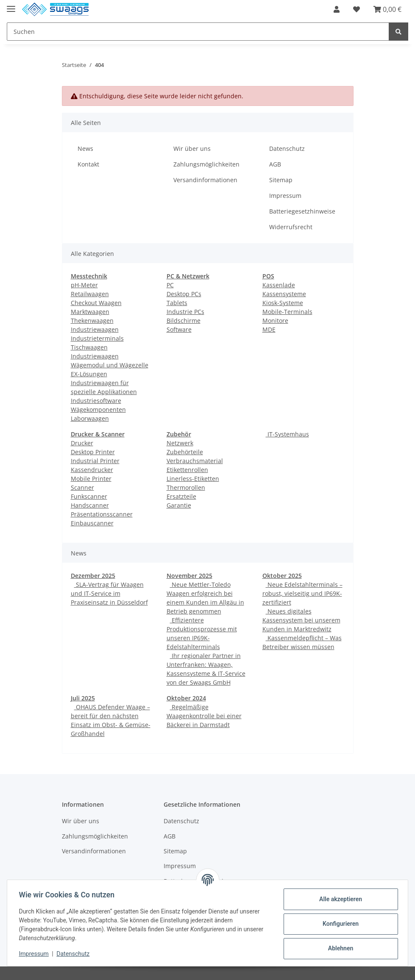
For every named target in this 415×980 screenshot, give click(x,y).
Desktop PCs (184, 294)
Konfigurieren (338, 924)
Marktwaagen (90, 312)
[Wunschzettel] (357, 9)
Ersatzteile (181, 496)
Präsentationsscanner (102, 514)
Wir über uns (192, 149)
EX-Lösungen (89, 374)
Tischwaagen (89, 347)
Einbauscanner (92, 523)
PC (170, 285)
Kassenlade (279, 285)
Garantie (179, 505)
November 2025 (189, 576)
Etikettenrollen (187, 470)
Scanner (82, 487)
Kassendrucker (92, 470)
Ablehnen (338, 948)
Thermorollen (186, 487)
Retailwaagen (90, 294)
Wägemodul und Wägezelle (110, 365)
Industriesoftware (96, 401)
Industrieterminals (97, 338)
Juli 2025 (83, 698)
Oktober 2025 (282, 576)
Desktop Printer (93, 452)
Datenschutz (287, 149)
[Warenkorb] (387, 9)
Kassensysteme (284, 294)
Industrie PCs (185, 312)
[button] (337, 9)
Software (179, 329)
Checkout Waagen (96, 303)
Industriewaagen (95, 329)
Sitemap (281, 180)
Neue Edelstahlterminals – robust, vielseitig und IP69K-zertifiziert (302, 593)
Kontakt (88, 164)
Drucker (82, 443)
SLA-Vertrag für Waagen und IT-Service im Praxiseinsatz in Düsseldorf (109, 593)
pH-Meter (84, 285)
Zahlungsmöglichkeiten (206, 164)
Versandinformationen (205, 180)
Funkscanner (89, 496)
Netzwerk (180, 443)
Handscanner (90, 505)
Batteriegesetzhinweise (302, 211)
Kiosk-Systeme (283, 303)
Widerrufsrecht (291, 227)
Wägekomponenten (98, 409)
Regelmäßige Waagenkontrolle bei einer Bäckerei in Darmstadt (204, 716)
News (85, 149)
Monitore (275, 321)
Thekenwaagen (92, 321)
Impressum (285, 196)
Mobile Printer (91, 479)
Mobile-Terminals (287, 312)
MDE (269, 329)
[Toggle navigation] (11, 5)
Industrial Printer (95, 461)
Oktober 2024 (186, 698)
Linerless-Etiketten (193, 479)
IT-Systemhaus (287, 434)
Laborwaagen (90, 418)
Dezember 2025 (93, 576)
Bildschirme (184, 321)
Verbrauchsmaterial (195, 461)
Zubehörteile (185, 452)
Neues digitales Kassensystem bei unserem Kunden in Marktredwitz (301, 620)
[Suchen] (198, 32)
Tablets (177, 303)
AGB (275, 164)
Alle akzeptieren (338, 899)
